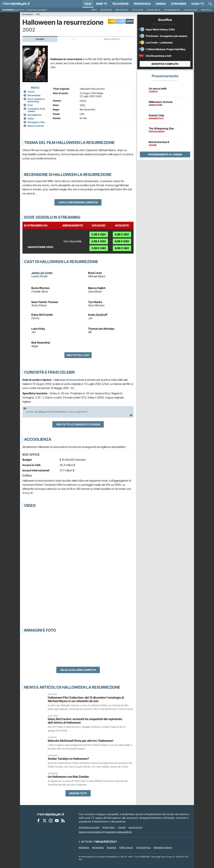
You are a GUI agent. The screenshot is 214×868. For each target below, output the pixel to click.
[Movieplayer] (51, 814)
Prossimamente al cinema (165, 154)
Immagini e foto (36, 122)
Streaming (179, 4)
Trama (31, 92)
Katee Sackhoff (98, 315)
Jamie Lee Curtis (42, 273)
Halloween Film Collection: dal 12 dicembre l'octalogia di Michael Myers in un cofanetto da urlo (86, 699)
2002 (82, 105)
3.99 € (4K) (99, 248)
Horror (83, 101)
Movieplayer (28, 14)
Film (88, 4)
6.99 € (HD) (122, 241)
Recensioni (106, 10)
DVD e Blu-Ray (191, 10)
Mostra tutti (78, 793)
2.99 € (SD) (99, 234)
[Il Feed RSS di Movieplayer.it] (63, 820)
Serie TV (102, 4)
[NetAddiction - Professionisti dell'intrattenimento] (105, 842)
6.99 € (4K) (122, 248)
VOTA (130, 21)
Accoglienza (34, 115)
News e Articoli (112, 39)
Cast (30, 105)
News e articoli (36, 126)
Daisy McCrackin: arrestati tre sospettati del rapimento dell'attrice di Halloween (85, 721)
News (94, 10)
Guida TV (198, 4)
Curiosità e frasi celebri (36, 110)
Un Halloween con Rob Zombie (68, 777)
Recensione (34, 95)
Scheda (40, 39)
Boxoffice (206, 10)
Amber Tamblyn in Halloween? (68, 759)
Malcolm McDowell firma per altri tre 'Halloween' (81, 741)
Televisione (120, 4)
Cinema (161, 4)
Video (31, 118)
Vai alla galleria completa (78, 670)
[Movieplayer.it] (16, 4)
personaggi (142, 4)
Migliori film (122, 10)
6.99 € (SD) (122, 234)
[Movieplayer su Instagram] (51, 820)
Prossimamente (172, 10)
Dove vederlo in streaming (36, 100)
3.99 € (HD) (99, 241)
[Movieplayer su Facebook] (38, 820)
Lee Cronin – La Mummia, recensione (31, 10)
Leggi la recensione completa (78, 202)
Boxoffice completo (165, 64)
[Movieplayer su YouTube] (57, 820)
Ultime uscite (153, 10)
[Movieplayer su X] (45, 820)
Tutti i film (137, 10)
